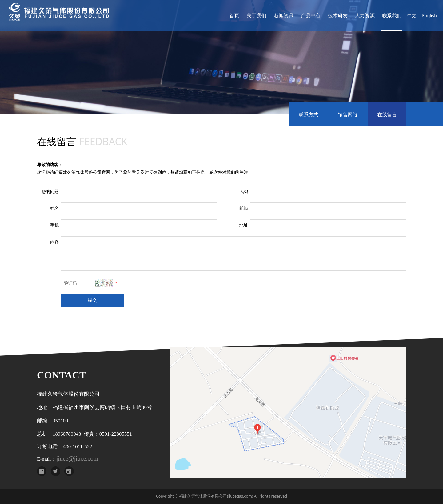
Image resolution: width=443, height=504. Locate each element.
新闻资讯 (275, 15)
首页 (225, 15)
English (421, 16)
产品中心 (302, 15)
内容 (54, 242)
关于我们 (248, 15)
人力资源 (356, 15)
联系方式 (309, 114)
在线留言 (387, 114)
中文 (403, 16)
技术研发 (329, 15)
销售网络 (348, 114)
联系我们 (383, 15)
